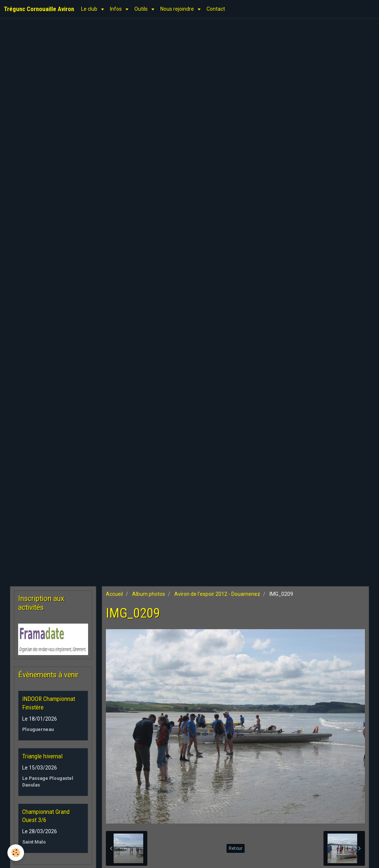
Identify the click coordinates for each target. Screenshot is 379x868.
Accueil (114, 594)
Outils (142, 9)
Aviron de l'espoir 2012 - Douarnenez (217, 594)
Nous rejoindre (178, 9)
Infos (116, 9)
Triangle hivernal (42, 756)
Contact (216, 9)
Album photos (149, 594)
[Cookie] (16, 853)
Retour (236, 848)
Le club (90, 9)
